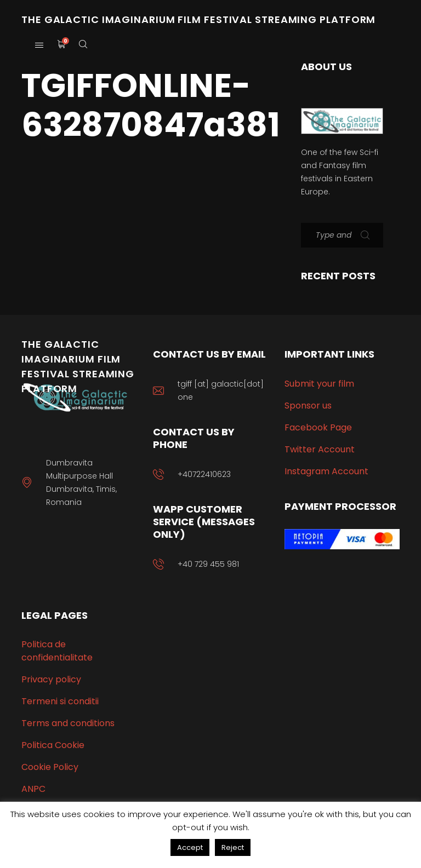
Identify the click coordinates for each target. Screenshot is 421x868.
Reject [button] (233, 847)
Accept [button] (190, 847)
